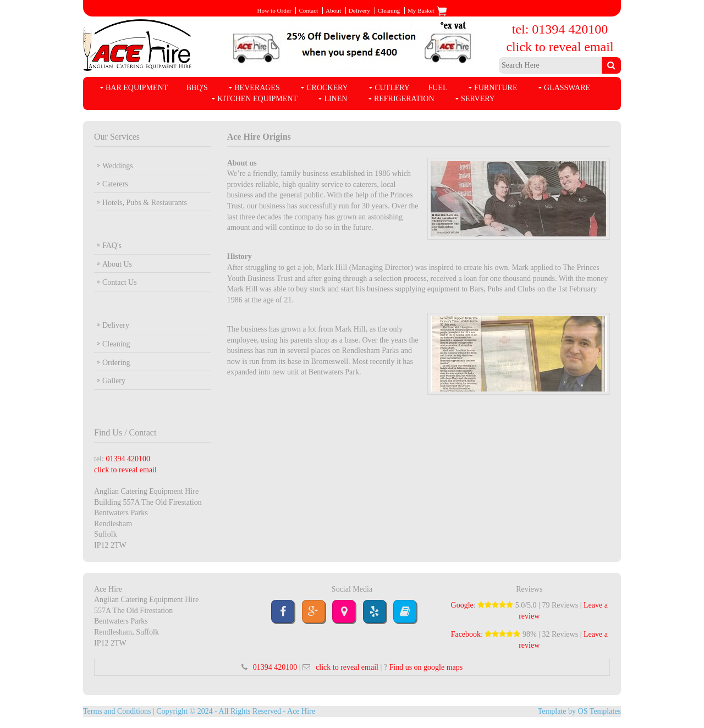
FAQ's (112, 246)
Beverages (257, 88)
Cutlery (392, 88)
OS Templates (599, 711)
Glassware (567, 88)
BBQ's (197, 88)
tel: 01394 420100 (560, 29)
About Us (117, 264)
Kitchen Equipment (257, 99)
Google (462, 605)
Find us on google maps (426, 667)
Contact (308, 10)
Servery (478, 99)
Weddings (118, 166)
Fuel (438, 88)
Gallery (114, 381)
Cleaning (389, 10)
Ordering (116, 363)
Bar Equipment (137, 88)
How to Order (274, 10)
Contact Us (120, 282)
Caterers (115, 184)
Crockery (327, 88)
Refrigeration (404, 99)
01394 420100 (128, 459)
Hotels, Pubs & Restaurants (145, 203)
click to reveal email (560, 47)
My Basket (427, 10)
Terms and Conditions (117, 711)
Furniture (496, 88)
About (333, 10)
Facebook (466, 634)
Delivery (359, 10)
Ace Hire (301, 711)
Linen (335, 99)
